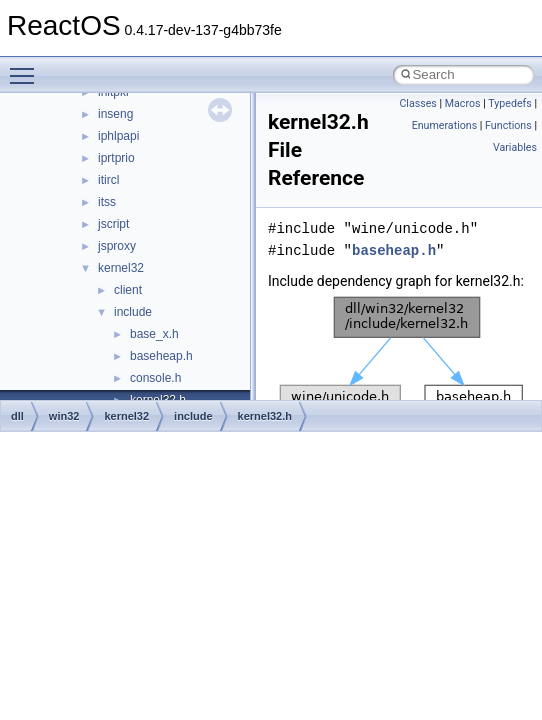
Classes (417, 103)
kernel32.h (265, 416)
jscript (113, 224)
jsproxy (117, 246)
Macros (463, 103)
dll (17, 416)
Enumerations (445, 125)
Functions (508, 125)
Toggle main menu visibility (27, 67)
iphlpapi (118, 136)
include (133, 312)
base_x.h (154, 334)
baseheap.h (161, 356)
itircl (108, 180)
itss (107, 202)
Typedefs (510, 103)
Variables (515, 147)
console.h (155, 378)
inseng (115, 114)
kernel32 (121, 268)
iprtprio (116, 158)
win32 (64, 416)
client (128, 290)
